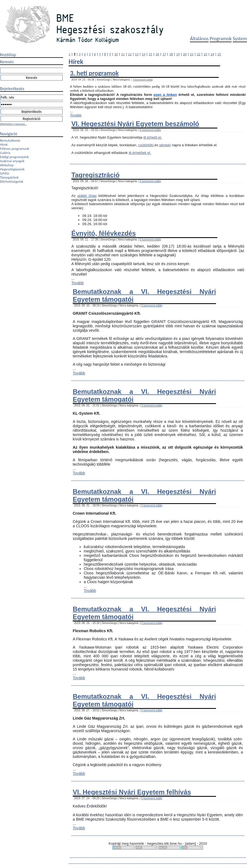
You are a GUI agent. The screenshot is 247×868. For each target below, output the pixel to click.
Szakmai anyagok (12, 161)
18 (171, 54)
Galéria (5, 153)
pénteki (165, 145)
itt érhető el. (153, 137)
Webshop (7, 165)
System (240, 39)
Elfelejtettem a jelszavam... (13, 124)
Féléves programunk (15, 149)
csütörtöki (146, 145)
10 (116, 54)
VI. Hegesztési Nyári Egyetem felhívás (132, 792)
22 (199, 54)
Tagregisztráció (96, 175)
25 (219, 54)
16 (157, 54)
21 (192, 54)
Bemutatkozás (10, 140)
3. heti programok (94, 73)
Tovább (76, 115)
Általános (199, 39)
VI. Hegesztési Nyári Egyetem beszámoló (135, 124)
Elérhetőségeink (12, 181)
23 (205, 54)
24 (212, 54)
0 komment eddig (143, 80)
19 (178, 54)
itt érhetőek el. (140, 153)
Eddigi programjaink (14, 157)
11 (123, 54)
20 (185, 54)
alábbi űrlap (87, 196)
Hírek (4, 144)
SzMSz (5, 173)
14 (143, 54)
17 (164, 54)
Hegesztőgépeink (12, 169)
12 (130, 54)
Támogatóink (9, 177)
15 (151, 54)
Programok (221, 39)
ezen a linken (165, 95)
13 (137, 54)
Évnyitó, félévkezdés (104, 233)
